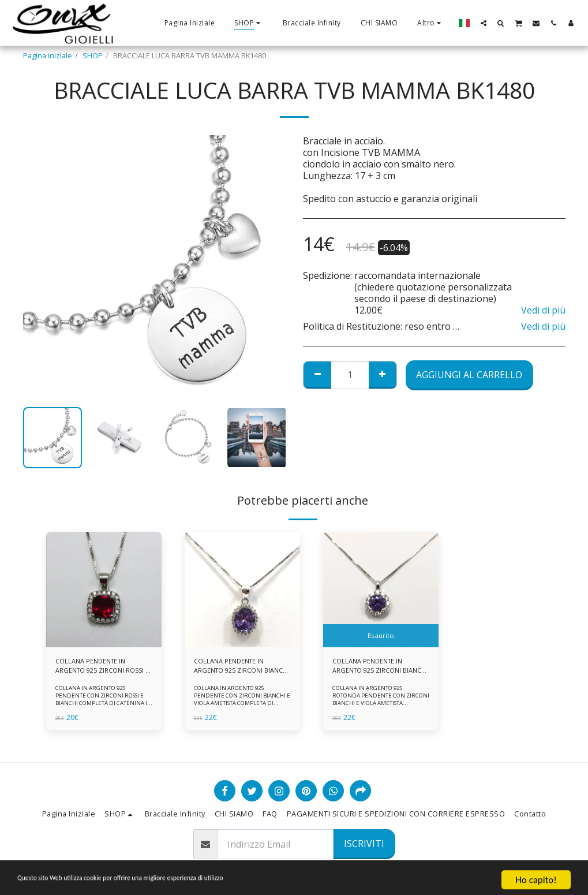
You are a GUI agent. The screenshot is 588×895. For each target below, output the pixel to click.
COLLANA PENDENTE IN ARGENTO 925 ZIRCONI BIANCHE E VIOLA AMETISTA (241, 667)
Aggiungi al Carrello (469, 375)
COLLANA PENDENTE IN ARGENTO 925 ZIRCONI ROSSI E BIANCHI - (95, 667)
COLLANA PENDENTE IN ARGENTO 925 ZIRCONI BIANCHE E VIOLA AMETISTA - (379, 667)
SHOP (93, 55)
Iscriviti (364, 844)
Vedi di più (543, 310)
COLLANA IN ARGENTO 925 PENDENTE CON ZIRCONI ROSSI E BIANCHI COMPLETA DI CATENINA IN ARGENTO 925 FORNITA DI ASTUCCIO (102, 706)
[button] (484, 23)
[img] (104, 590)
